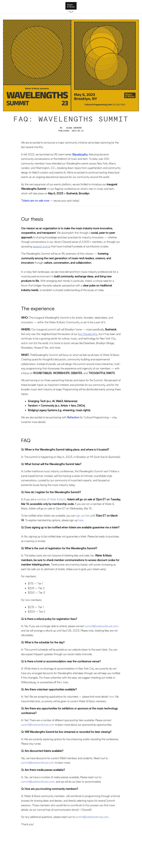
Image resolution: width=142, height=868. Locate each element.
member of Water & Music (51, 499)
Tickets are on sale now (35, 201)
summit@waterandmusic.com (101, 626)
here (81, 520)
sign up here (83, 516)
